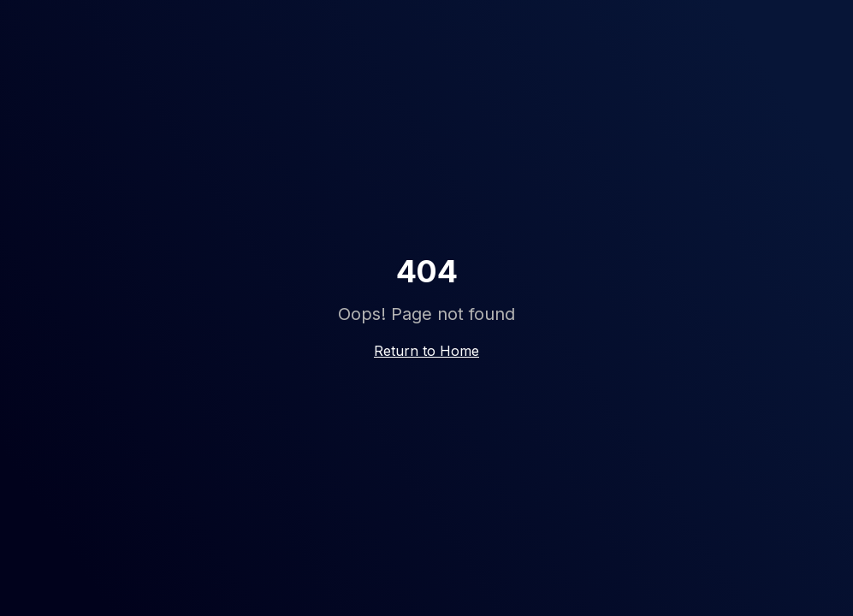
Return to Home (426, 351)
